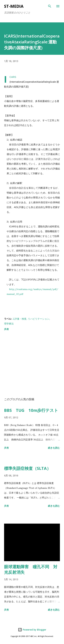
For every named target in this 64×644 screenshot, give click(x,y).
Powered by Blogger (32, 630)
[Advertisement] (32, 365)
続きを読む (54, 448)
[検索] (50, 6)
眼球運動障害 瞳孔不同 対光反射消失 (31, 569)
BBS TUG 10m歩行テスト (31, 410)
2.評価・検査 (20, 319)
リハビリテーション (39, 319)
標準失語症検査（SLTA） (27, 468)
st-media (14, 6)
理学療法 (9, 324)
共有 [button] (6, 329)
